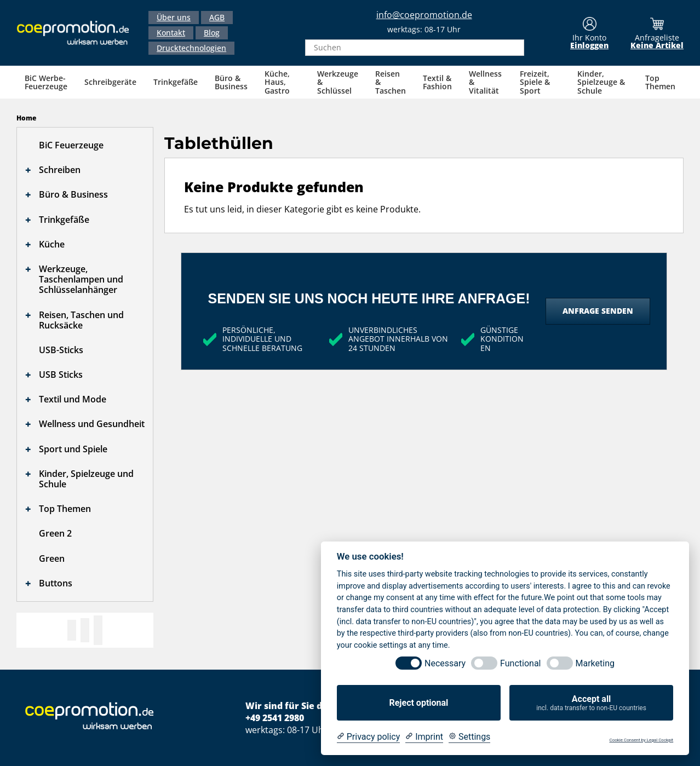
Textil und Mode (73, 399)
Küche (52, 244)
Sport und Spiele (73, 449)
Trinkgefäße (64, 220)
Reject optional (418, 703)
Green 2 (55, 533)
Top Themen (65, 509)
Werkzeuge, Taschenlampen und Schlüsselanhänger (81, 279)
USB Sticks (61, 375)
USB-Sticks (61, 350)
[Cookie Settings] (469, 737)
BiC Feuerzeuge (71, 145)
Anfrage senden (598, 311)
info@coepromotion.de (424, 15)
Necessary (445, 663)
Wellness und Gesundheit (92, 424)
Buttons (56, 583)
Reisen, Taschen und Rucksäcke (81, 320)
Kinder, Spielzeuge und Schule (86, 479)
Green (52, 558)
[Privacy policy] (368, 737)
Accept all (591, 703)
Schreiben (60, 170)
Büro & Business (73, 194)
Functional (520, 663)
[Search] (513, 48)
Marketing (595, 663)
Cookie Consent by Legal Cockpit (641, 740)
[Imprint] (424, 737)
